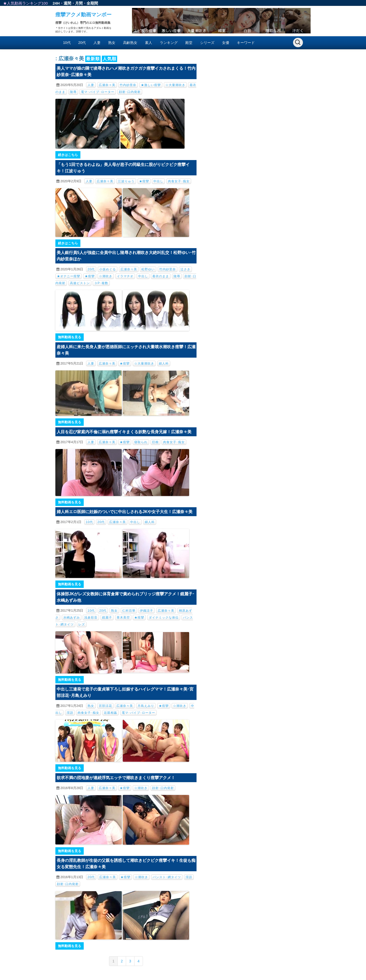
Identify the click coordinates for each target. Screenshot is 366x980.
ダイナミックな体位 (164, 618)
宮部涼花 (105, 706)
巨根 (155, 442)
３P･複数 (101, 283)
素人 (149, 43)
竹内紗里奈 (128, 85)
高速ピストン (80, 283)
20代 (82, 43)
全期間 (92, 3)
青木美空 (123, 618)
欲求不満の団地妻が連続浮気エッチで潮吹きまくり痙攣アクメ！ (116, 778)
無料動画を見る (70, 337)
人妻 (97, 43)
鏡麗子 (107, 618)
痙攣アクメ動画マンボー (83, 15)
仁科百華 (129, 611)
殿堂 (189, 43)
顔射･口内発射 (130, 92)
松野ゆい (148, 269)
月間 (79, 3)
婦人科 (164, 364)
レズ (82, 624)
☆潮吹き (106, 276)
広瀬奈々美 (107, 85)
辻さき (185, 269)
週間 (67, 3)
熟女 (112, 43)
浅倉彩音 (91, 618)
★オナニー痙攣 (69, 276)
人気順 (109, 59)
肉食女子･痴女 (179, 181)
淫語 (70, 713)
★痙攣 (144, 181)
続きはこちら (68, 155)
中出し (158, 181)
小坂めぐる (108, 269)
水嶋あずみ (72, 618)
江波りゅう (126, 181)
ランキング (169, 43)
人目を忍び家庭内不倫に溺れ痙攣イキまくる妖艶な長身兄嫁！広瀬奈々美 (124, 432)
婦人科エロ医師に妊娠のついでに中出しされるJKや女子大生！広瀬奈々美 (125, 512)
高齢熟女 (130, 43)
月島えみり (146, 706)
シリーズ (207, 43)
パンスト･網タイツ (167, 877)
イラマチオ (125, 276)
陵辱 (73, 92)
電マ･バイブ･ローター (98, 92)
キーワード (246, 43)
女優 (226, 43)
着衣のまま (161, 276)
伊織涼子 (147, 611)
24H (56, 3)
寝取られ (141, 442)
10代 (67, 43)
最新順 (93, 59)
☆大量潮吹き (175, 85)
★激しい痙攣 (151, 85)
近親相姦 (111, 713)
